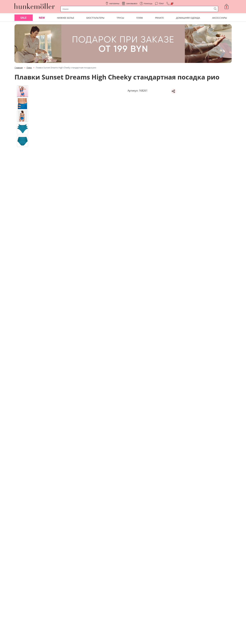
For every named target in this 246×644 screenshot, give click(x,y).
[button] (228, 7)
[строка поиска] (137, 9)
